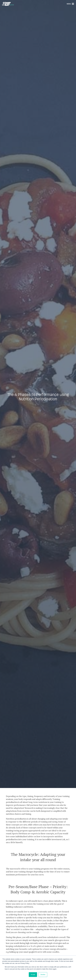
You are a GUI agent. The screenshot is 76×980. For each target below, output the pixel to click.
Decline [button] (43, 975)
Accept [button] (33, 975)
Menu (70, 4)
